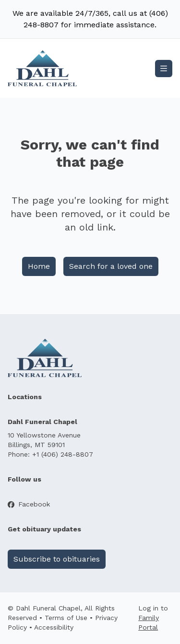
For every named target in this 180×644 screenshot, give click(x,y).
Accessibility (54, 627)
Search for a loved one (111, 266)
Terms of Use (66, 618)
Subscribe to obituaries (57, 559)
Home (39, 266)
